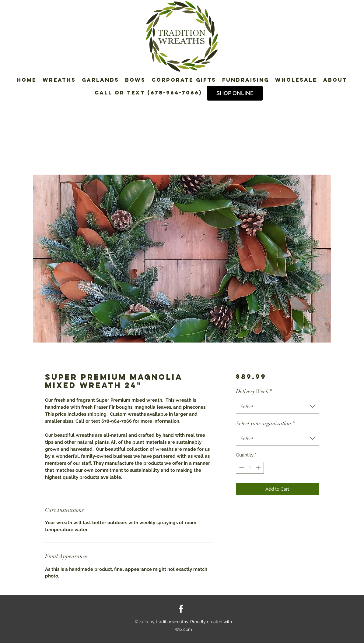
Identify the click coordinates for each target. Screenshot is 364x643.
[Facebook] (181, 609)
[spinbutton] (250, 468)
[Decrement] (241, 468)
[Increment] (259, 468)
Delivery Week (254, 391)
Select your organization (265, 423)
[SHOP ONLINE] (235, 93)
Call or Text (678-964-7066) (148, 93)
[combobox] (277, 407)
